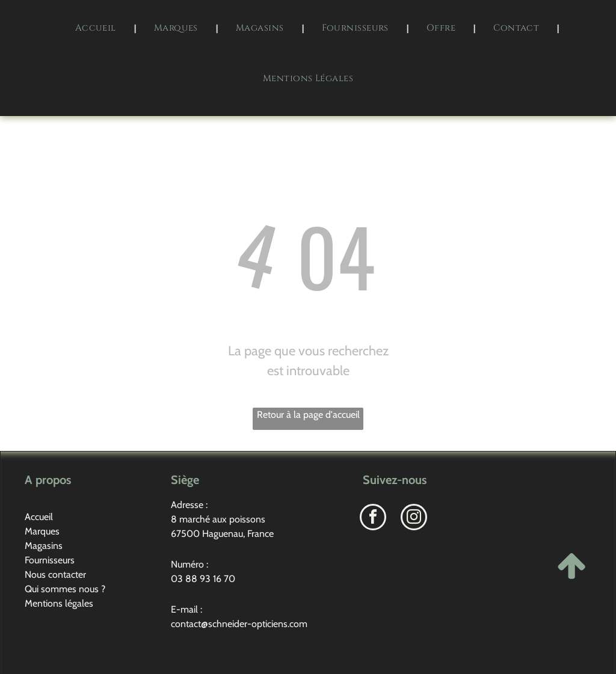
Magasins (44, 546)
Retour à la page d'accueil (308, 415)
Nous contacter (55, 574)
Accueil (39, 517)
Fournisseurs (50, 560)
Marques (42, 531)
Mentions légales (59, 603)
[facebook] (373, 519)
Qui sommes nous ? (65, 589)
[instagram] (414, 519)
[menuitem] (97, 28)
